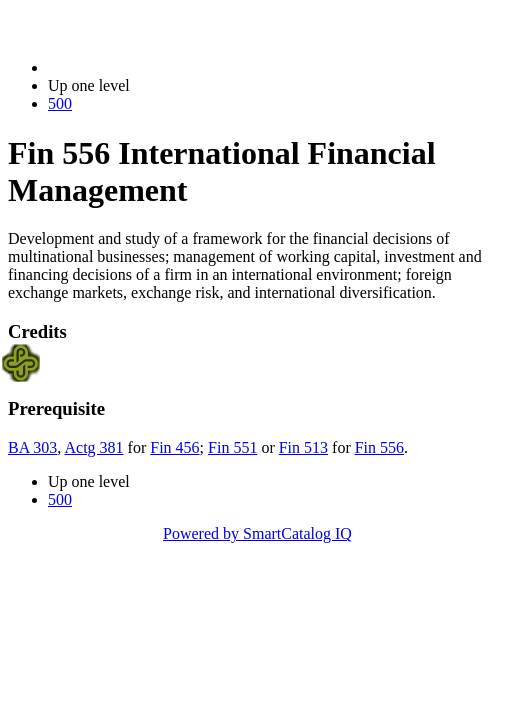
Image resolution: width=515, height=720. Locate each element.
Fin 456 (174, 447)
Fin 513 (303, 447)
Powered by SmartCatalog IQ (257, 533)
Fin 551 (232, 447)
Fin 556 (379, 447)
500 (60, 103)
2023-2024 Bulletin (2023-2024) (152, 67)
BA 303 (32, 447)
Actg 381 (93, 447)
